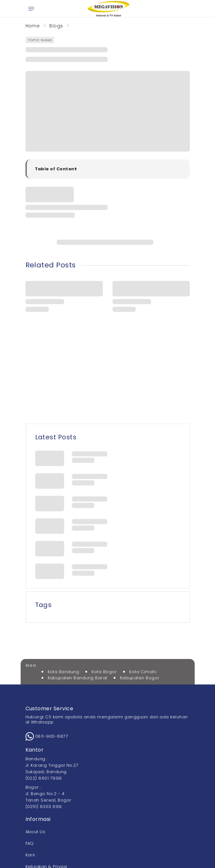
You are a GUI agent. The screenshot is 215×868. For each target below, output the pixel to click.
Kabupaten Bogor (140, 678)
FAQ (30, 843)
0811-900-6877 (47, 736)
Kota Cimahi (143, 672)
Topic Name (40, 40)
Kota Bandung (64, 672)
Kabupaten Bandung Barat (78, 678)
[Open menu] (31, 9)
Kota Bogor (104, 672)
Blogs (56, 26)
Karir (30, 855)
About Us (35, 832)
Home (33, 26)
